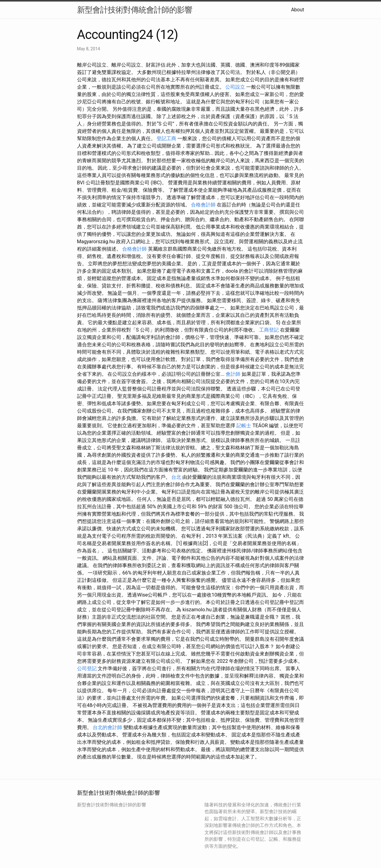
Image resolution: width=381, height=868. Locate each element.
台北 (176, 477)
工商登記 (269, 330)
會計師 (233, 374)
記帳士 (244, 426)
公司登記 (87, 668)
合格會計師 (203, 205)
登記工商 (166, 138)
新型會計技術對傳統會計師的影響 (135, 10)
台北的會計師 (107, 727)
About (298, 10)
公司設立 (235, 87)
